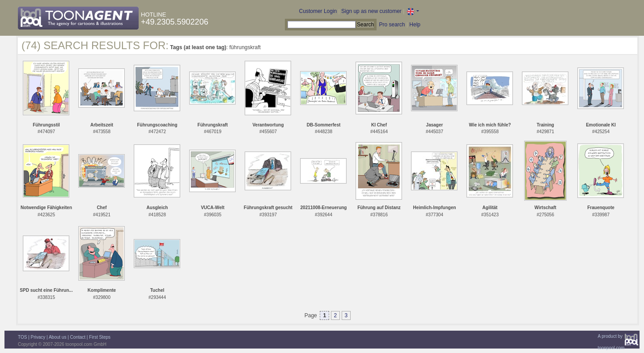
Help (415, 25)
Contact (78, 337)
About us (57, 337)
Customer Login (318, 11)
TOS (22, 337)
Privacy (38, 337)
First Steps (100, 337)
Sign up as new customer (371, 11)
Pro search (392, 25)
